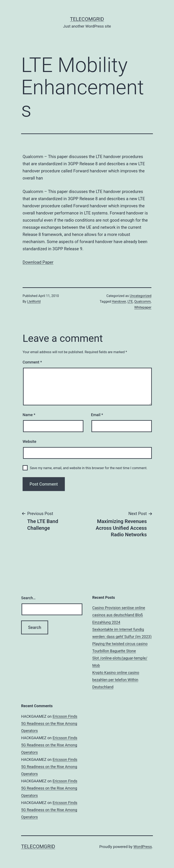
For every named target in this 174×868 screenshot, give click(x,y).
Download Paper (38, 262)
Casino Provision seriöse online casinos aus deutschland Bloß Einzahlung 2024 (119, 615)
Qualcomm (143, 302)
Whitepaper (143, 307)
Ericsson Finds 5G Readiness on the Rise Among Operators (49, 724)
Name (29, 415)
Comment (32, 362)
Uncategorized (141, 296)
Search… (28, 598)
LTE (130, 302)
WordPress (143, 847)
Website (29, 441)
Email (97, 415)
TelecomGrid (87, 19)
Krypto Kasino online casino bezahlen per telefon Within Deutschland (116, 680)
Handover (119, 302)
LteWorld (34, 302)
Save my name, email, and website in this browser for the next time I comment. (89, 468)
